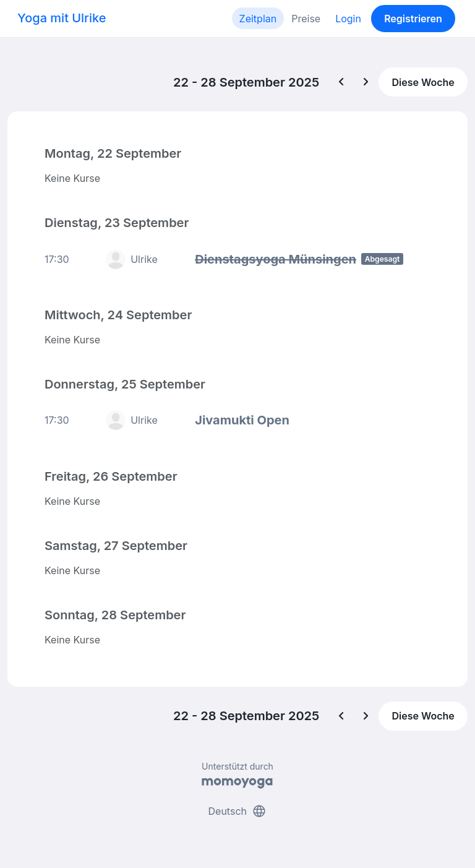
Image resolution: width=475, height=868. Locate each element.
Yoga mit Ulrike (62, 18)
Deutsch (238, 811)
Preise (306, 19)
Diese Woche (423, 82)
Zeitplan (258, 19)
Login (348, 19)
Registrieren (413, 19)
